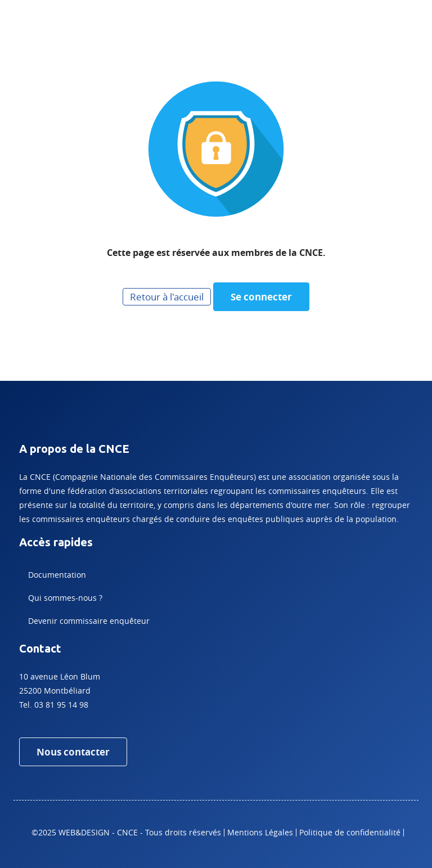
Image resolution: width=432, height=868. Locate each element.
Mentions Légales (260, 832)
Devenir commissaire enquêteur (89, 621)
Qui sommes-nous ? (65, 598)
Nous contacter (73, 752)
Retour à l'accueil (167, 297)
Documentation (57, 575)
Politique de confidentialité (350, 832)
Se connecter (261, 297)
